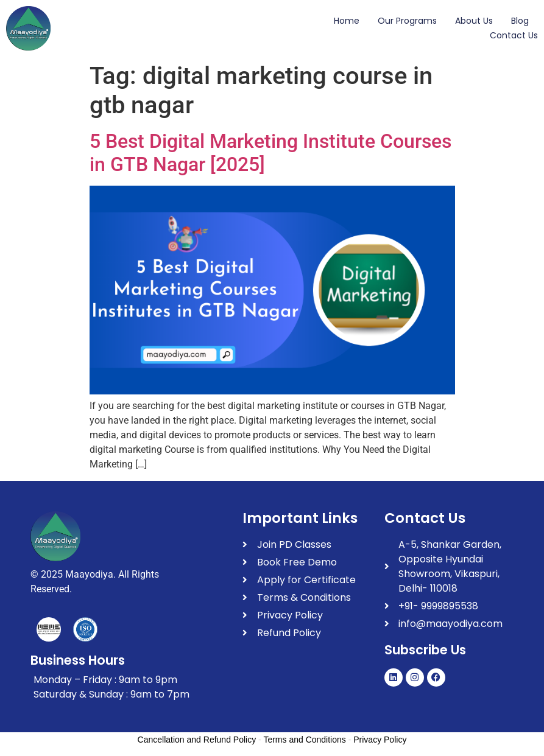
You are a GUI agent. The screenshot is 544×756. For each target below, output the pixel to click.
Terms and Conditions (304, 740)
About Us (474, 21)
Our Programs (407, 21)
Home (347, 21)
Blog (520, 21)
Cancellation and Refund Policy (197, 740)
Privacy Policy (380, 740)
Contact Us (514, 35)
